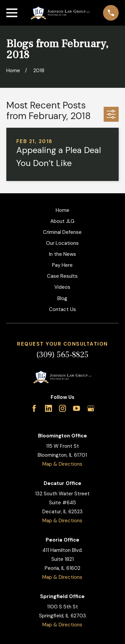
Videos (62, 287)
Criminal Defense (62, 232)
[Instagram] (62, 408)
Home (62, 210)
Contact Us (62, 309)
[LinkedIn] (48, 408)
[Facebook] (34, 408)
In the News (62, 254)
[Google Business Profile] (91, 408)
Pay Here (62, 265)
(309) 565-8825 (62, 355)
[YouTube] (76, 408)
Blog (62, 298)
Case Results (62, 276)
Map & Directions (62, 464)
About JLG (62, 221)
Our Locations (62, 243)
